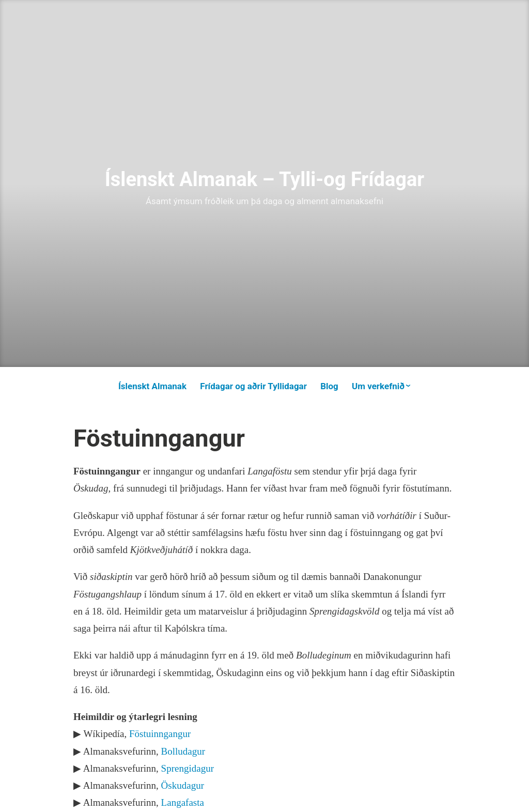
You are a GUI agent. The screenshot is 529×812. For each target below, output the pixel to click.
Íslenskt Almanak (152, 386)
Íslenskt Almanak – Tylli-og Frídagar (265, 179)
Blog (329, 386)
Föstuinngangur (160, 734)
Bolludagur (183, 751)
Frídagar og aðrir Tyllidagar (253, 386)
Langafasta (183, 802)
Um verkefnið (378, 386)
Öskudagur (183, 785)
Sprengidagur (188, 768)
